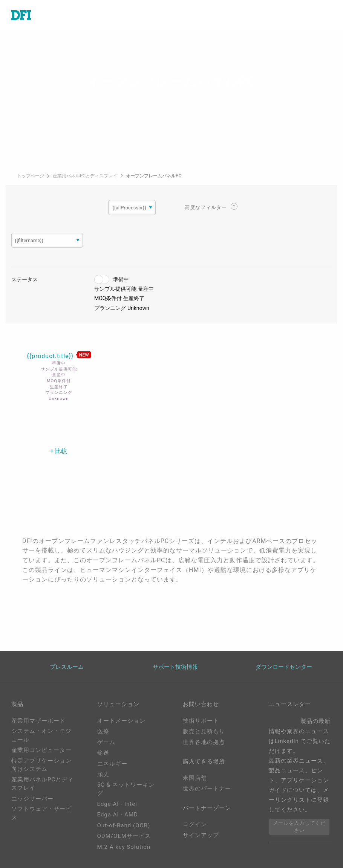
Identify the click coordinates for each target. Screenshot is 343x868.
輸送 (103, 753)
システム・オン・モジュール (41, 735)
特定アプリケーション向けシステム (41, 765)
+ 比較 (59, 451)
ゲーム (106, 742)
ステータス (24, 279)
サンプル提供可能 (115, 289)
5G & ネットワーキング (126, 789)
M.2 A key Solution (124, 847)
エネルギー (112, 764)
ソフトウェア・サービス (41, 813)
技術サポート (201, 721)
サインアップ (201, 835)
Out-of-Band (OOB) (124, 825)
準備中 (121, 279)
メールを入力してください (299, 827)
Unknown (138, 308)
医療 (103, 731)
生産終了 (134, 298)
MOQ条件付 (108, 298)
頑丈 (103, 774)
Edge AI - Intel (117, 804)
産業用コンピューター (41, 750)
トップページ (31, 176)
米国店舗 (195, 778)
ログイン (195, 824)
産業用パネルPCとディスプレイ (86, 176)
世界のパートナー (207, 789)
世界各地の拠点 (204, 742)
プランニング (110, 308)
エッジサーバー (32, 799)
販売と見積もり (204, 731)
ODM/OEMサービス (124, 836)
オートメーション (121, 721)
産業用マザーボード (38, 721)
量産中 (146, 289)
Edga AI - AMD (118, 815)
